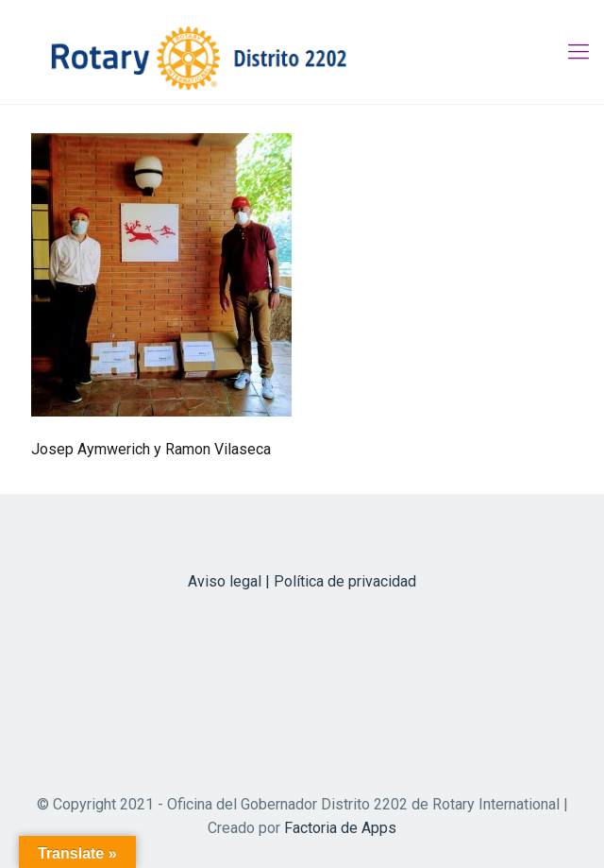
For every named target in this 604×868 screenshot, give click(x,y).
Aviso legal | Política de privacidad (302, 581)
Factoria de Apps (340, 828)
